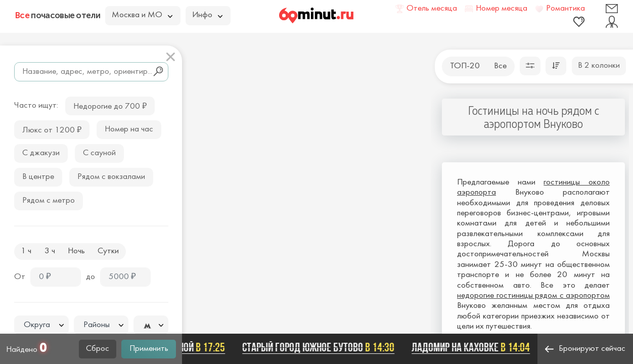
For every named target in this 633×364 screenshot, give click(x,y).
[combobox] (41, 325)
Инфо (207, 15)
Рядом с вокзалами (111, 177)
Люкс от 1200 (52, 129)
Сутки (108, 251)
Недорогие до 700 (110, 105)
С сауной (99, 153)
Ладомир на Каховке (474, 347)
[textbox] (41, 325)
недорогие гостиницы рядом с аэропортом (533, 296)
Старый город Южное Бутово (321, 347)
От (20, 277)
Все (500, 66)
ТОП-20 (465, 66)
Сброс (98, 349)
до (91, 277)
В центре (38, 177)
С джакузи (41, 153)
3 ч (50, 251)
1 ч (26, 251)
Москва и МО (142, 15)
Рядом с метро (49, 201)
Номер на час (129, 129)
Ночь (76, 251)
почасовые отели (58, 15)
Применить (149, 349)
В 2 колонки (599, 66)
